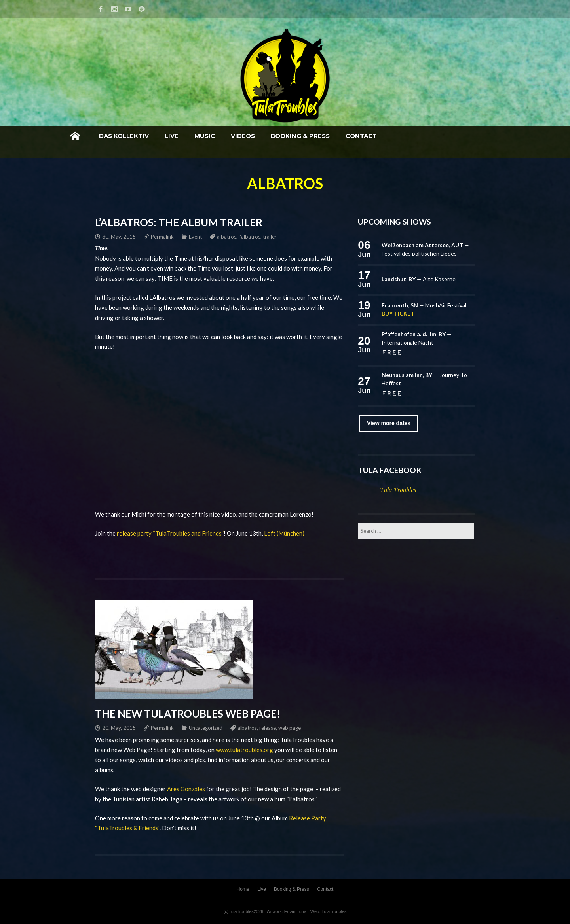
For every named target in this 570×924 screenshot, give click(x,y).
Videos (306, 136)
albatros (227, 237)
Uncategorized (206, 728)
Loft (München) (284, 533)
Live (235, 136)
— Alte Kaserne (419, 279)
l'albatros (250, 237)
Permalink (162, 237)
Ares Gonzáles (186, 789)
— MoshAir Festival (424, 305)
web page (290, 728)
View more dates (389, 423)
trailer (270, 237)
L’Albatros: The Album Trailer (179, 222)
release (268, 728)
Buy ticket (398, 313)
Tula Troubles (398, 490)
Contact (424, 136)
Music (268, 136)
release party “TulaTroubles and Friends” (170, 533)
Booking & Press (363, 136)
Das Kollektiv (187, 136)
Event (195, 237)
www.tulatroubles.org (244, 750)
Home (138, 136)
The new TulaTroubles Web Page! (188, 714)
